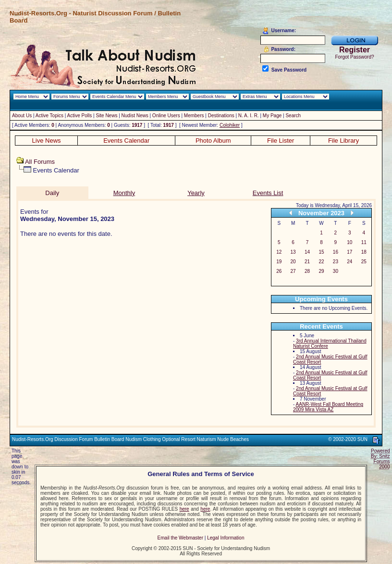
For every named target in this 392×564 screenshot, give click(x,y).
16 (336, 252)
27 (293, 271)
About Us (22, 116)
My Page (272, 116)
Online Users (166, 116)
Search (293, 116)
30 (336, 271)
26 (279, 271)
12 (279, 252)
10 (349, 242)
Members (194, 116)
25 (364, 262)
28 (307, 271)
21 (307, 262)
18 (364, 252)
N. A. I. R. (249, 116)
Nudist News (135, 116)
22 (321, 262)
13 (293, 252)
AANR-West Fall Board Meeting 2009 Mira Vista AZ (328, 407)
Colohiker (230, 125)
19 (279, 262)
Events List (268, 193)
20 (293, 262)
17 (349, 252)
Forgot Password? (354, 57)
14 (307, 252)
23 (336, 262)
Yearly (196, 193)
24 (349, 262)
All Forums (40, 162)
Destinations (221, 116)
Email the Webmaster (180, 538)
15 (321, 252)
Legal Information (226, 538)
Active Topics (49, 116)
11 (364, 242)
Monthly (124, 193)
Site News (106, 116)
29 (321, 271)
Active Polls (80, 116)
